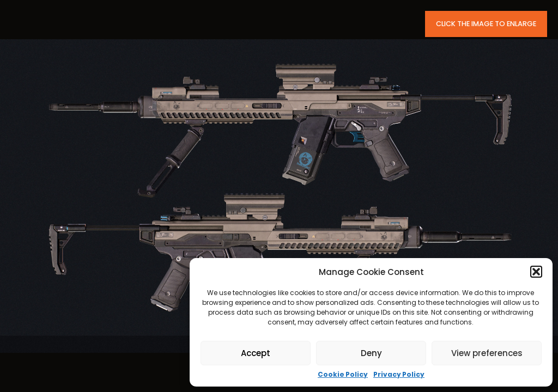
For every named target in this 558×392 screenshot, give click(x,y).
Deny (371, 353)
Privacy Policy (399, 375)
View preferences (487, 353)
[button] (536, 272)
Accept (256, 353)
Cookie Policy (343, 375)
